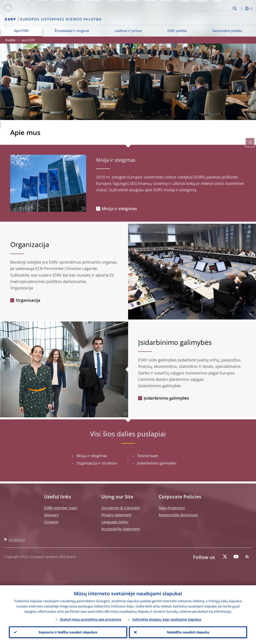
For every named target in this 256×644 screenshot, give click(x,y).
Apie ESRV (21, 31)
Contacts (51, 522)
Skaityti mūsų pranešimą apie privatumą (90, 619)
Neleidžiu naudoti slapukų (188, 632)
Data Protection (172, 508)
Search (235, 8)
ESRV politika (177, 31)
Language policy (115, 522)
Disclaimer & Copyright (121, 508)
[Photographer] (253, 117)
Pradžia (10, 40)
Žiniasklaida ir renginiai (72, 31)
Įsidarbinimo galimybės (166, 398)
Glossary (51, 515)
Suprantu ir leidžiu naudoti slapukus (68, 632)
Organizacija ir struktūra (97, 463)
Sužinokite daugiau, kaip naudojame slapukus (167, 619)
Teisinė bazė (147, 456)
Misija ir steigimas (116, 160)
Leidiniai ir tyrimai (128, 31)
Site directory (17, 540)
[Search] (211, 8)
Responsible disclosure (178, 515)
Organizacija (28, 300)
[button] (241, 9)
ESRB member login (61, 508)
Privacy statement (116, 515)
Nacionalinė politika (227, 31)
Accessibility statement (121, 529)
